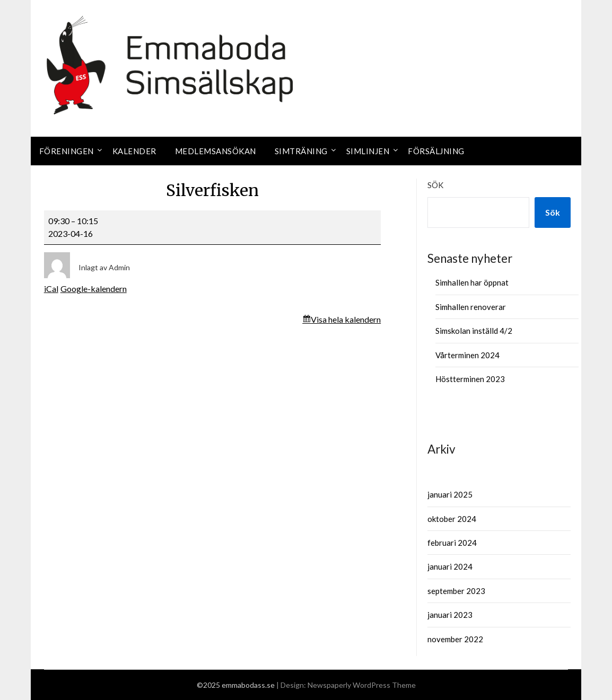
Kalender (134, 151)
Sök (435, 185)
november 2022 (455, 639)
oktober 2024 (452, 519)
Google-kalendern (94, 289)
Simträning (301, 151)
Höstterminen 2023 (470, 379)
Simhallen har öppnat (472, 282)
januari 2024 (450, 566)
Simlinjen (368, 151)
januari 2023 (450, 615)
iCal (51, 289)
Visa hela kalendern (346, 319)
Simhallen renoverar (471, 307)
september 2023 (456, 591)
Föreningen (67, 151)
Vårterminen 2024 (467, 355)
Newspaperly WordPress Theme (362, 685)
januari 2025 (450, 494)
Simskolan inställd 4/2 (474, 331)
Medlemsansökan (216, 151)
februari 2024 (452, 543)
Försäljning (436, 151)
